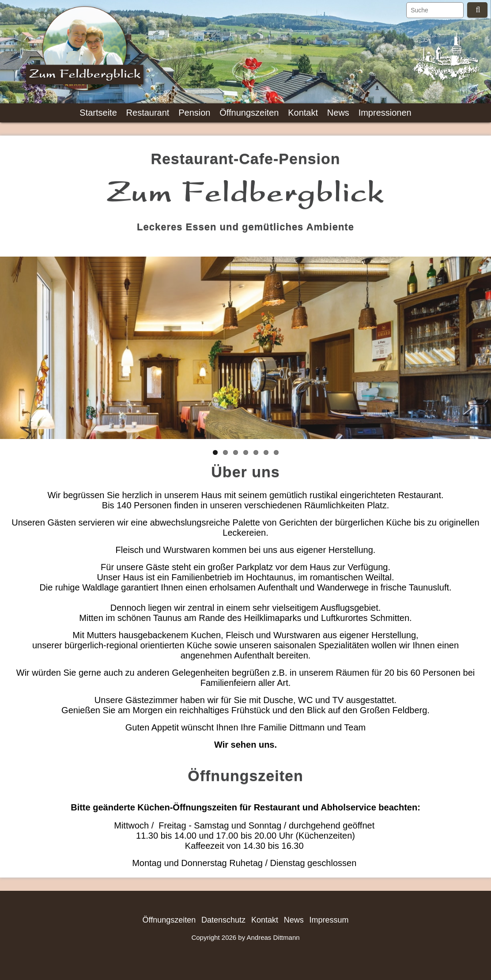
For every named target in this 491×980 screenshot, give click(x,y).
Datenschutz (223, 920)
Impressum (329, 920)
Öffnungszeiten (249, 113)
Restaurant (148, 113)
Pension (194, 113)
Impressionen (385, 113)
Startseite (98, 113)
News (338, 113)
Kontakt (303, 113)
